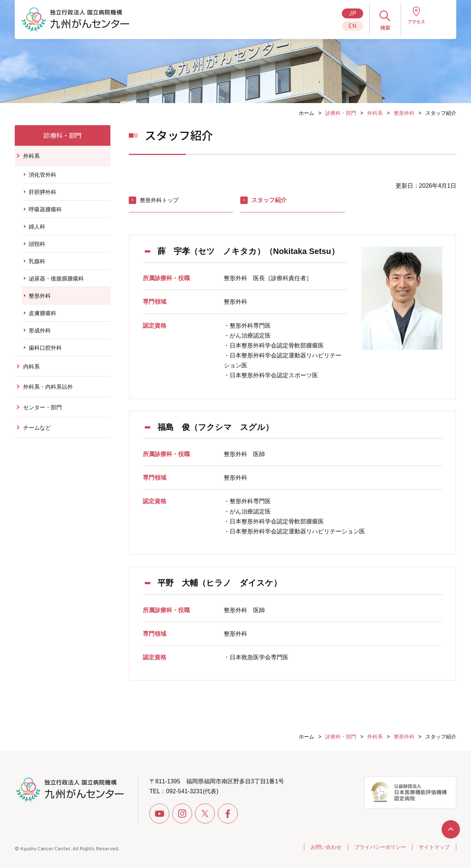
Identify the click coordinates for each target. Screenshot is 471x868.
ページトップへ (451, 829)
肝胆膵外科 (43, 197)
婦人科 (37, 232)
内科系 (32, 372)
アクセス (409, 28)
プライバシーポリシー (376, 847)
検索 (378, 28)
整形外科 (404, 113)
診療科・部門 (341, 113)
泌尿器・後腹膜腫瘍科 (56, 284)
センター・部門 (44, 414)
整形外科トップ (160, 200)
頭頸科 (37, 249)
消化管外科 (43, 180)
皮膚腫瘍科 (43, 319)
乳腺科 (37, 267)
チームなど (38, 434)
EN (346, 27)
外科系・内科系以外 (50, 393)
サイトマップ (433, 847)
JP (346, 14)
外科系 (375, 113)
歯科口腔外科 (45, 353)
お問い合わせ (319, 847)
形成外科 (40, 336)
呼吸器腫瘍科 (45, 215)
